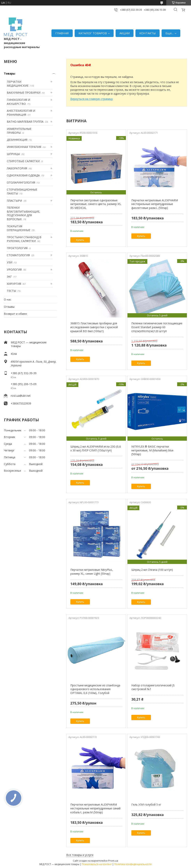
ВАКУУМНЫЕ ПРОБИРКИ (24, 93)
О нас (8, 299)
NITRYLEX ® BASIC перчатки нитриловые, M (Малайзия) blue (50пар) (152, 450)
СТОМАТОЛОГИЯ (18, 255)
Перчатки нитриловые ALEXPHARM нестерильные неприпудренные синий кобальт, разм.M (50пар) (95, 808)
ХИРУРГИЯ (14, 284)
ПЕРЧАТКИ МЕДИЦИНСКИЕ (18, 84)
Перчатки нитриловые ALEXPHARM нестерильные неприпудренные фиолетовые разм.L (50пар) (155, 204)
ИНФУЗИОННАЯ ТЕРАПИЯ (24, 147)
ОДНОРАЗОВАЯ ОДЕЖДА (23, 175)
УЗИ (10, 262)
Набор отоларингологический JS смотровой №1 (153, 687)
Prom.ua (113, 861)
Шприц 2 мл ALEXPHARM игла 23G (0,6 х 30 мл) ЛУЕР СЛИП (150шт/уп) (96, 448)
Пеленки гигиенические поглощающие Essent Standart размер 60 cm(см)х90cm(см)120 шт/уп (157, 327)
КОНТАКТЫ (148, 33)
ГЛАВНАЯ (62, 33)
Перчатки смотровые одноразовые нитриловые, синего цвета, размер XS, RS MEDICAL (96, 204)
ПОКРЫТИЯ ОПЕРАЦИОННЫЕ (19, 228)
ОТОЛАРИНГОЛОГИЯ (21, 182)
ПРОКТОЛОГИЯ (17, 248)
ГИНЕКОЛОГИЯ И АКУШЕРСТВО (18, 102)
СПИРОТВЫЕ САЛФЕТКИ (23, 161)
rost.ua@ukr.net (21, 396)
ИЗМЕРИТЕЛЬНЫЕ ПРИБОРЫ (19, 131)
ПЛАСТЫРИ (14, 201)
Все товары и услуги (80, 855)
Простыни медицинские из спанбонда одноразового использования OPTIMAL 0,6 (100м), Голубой (95, 689)
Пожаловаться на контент (97, 864)
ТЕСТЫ (11, 291)
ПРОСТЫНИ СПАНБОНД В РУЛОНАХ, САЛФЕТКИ (24, 239)
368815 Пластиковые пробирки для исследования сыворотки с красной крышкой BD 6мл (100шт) (94, 327)
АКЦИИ (125, 33)
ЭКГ (9, 277)
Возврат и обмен (15, 314)
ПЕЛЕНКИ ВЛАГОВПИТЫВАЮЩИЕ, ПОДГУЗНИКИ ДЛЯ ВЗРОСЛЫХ (23, 213)
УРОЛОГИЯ (14, 270)
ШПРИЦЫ (13, 154)
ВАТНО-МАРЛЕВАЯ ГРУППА (25, 122)
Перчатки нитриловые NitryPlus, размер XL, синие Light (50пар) (92, 572)
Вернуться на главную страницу (92, 99)
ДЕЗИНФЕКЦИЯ (17, 140)
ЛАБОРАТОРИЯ (17, 168)
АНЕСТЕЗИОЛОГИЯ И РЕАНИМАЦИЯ (21, 113)
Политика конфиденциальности (133, 864)
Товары (10, 73)
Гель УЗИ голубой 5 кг (146, 804)
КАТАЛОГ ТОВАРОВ (93, 33)
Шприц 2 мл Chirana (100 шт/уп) (152, 570)
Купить (80, 240)
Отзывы (9, 307)
